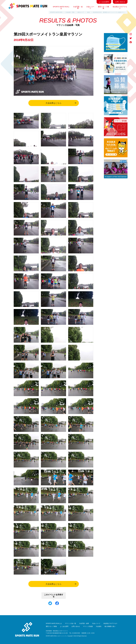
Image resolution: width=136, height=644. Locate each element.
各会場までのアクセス (120, 7)
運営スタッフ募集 (103, 7)
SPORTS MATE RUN (56, 12)
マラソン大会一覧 (70, 623)
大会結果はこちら (61, 103)
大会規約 (99, 626)
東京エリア (81, 12)
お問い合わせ (120, 2)
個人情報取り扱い (110, 626)
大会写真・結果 (78, 7)
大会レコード (90, 7)
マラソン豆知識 (88, 626)
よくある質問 (104, 2)
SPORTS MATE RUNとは (61, 7)
